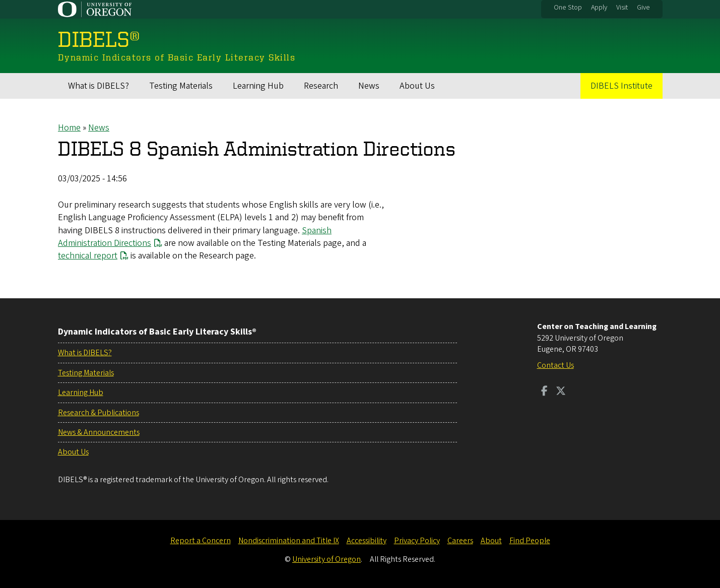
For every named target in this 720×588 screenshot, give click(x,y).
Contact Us (555, 365)
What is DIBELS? (99, 86)
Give (643, 8)
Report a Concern (201, 541)
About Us (417, 86)
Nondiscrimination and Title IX (289, 541)
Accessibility (367, 541)
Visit (622, 8)
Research (321, 86)
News (369, 86)
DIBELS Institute (621, 86)
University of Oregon (326, 559)
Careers (460, 541)
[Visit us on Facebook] (544, 392)
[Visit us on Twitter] (561, 392)
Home (69, 128)
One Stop (568, 8)
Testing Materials (181, 86)
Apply (599, 8)
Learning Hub (258, 86)
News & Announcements (99, 432)
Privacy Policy (417, 541)
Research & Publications (99, 413)
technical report (88, 256)
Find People (530, 541)
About (491, 541)
